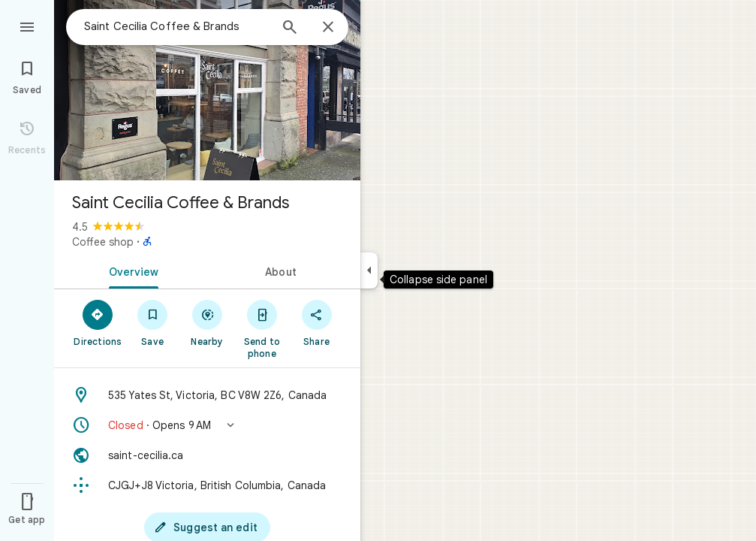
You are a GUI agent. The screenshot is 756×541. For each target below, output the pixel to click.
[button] (207, 425)
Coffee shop (103, 242)
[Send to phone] (262, 328)
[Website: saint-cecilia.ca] (207, 455)
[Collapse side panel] (369, 270)
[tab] (131, 270)
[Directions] (98, 322)
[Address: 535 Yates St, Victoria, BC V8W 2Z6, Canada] (207, 395)
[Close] (328, 28)
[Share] (316, 322)
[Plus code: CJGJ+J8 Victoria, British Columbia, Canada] (207, 485)
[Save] (153, 322)
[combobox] (176, 26)
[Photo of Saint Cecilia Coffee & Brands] (207, 90)
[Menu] (27, 26)
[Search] (290, 29)
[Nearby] (208, 322)
